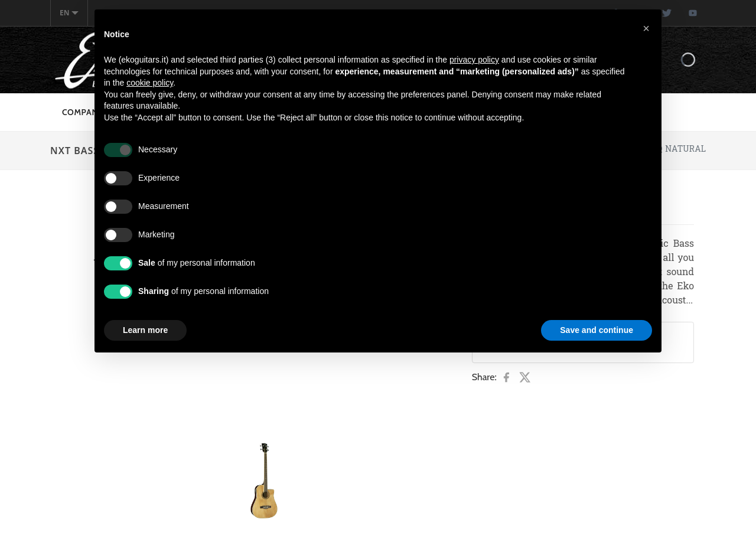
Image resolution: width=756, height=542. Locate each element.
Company (83, 112)
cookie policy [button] (150, 83)
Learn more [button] (145, 330)
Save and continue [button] (597, 330)
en (69, 13)
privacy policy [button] (474, 60)
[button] (646, 28)
